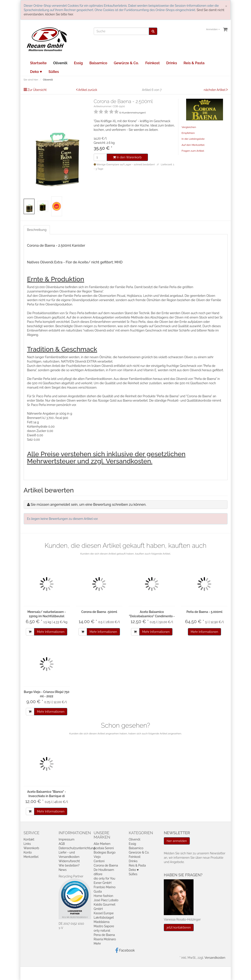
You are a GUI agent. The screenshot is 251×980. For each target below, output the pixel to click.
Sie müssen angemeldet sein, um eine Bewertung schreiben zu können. (89, 505)
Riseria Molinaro (105, 939)
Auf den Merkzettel (193, 145)
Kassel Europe (104, 913)
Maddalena (102, 922)
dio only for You (104, 878)
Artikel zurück (88, 90)
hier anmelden (177, 841)
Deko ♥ (36, 72)
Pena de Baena (104, 935)
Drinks (172, 63)
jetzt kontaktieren (179, 927)
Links (27, 844)
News (63, 870)
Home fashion (103, 896)
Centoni (99, 861)
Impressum (66, 839)
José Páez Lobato (106, 900)
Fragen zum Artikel (193, 151)
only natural (102, 931)
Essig (78, 63)
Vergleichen (189, 127)
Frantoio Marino (105, 887)
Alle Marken (102, 844)
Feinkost (153, 63)
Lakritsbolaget (104, 918)
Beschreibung (37, 230)
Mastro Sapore (104, 926)
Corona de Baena (106, 865)
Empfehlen (188, 133)
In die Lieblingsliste (193, 139)
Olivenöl (60, 63)
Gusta (98, 891)
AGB (62, 844)
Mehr (97, 944)
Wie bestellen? (69, 865)
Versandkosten (215, 958)
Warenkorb (31, 848)
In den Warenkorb (127, 157)
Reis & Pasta (194, 63)
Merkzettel (31, 857)
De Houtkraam (104, 870)
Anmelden (213, 29)
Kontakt (29, 839)
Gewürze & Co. (126, 63)
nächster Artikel (215, 90)
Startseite (38, 63)
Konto (28, 852)
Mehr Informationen (51, 632)
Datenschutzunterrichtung (77, 848)
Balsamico (98, 63)
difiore (98, 874)
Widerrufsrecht (69, 861)
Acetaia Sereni (104, 848)
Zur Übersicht (37, 90)
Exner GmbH (103, 883)
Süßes (54, 72)
